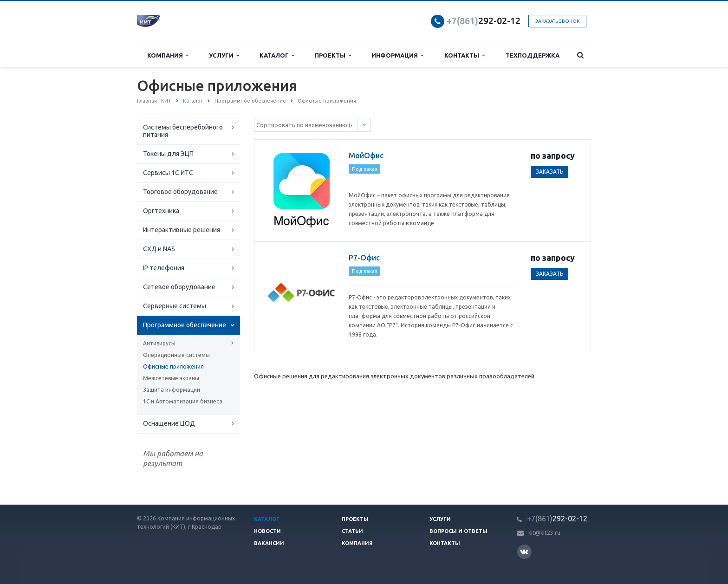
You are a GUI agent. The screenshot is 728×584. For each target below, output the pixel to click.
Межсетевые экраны (171, 378)
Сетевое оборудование (179, 287)
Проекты (333, 55)
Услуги (224, 55)
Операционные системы (176, 355)
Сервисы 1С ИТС (168, 173)
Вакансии (269, 543)
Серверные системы (175, 306)
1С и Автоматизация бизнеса (183, 401)
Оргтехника (161, 211)
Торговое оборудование (180, 192)
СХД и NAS (159, 249)
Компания (168, 55)
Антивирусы (159, 343)
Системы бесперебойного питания (183, 131)
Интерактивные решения (182, 230)
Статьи (352, 531)
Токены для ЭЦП (168, 154)
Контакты (465, 55)
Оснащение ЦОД (169, 423)
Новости (267, 531)
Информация (397, 55)
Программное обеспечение (185, 325)
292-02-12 (484, 21)
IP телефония (164, 268)
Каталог (277, 55)
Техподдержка (533, 55)
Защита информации (172, 390)
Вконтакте (524, 551)
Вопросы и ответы (458, 531)
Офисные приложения (173, 367)
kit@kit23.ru (544, 533)
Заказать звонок (557, 21)
